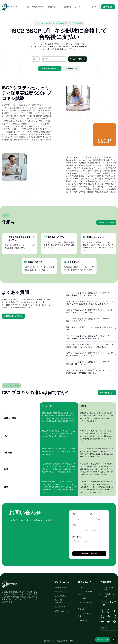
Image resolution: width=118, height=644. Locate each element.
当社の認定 (82, 587)
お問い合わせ (108, 7)
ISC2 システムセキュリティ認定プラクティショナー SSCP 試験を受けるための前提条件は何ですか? (91, 337)
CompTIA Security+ (59, 601)
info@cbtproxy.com (110, 595)
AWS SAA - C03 (61, 587)
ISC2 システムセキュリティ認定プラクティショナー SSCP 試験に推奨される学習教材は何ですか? (91, 371)
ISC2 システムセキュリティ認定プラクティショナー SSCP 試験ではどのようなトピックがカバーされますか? (91, 346)
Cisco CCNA (60, 596)
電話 (74, 525)
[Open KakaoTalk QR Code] (108, 622)
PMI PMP (59, 592)
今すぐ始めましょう (107, 393)
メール (93, 514)
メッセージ (77, 537)
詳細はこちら (72, 69)
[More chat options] (114, 640)
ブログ (77, 7)
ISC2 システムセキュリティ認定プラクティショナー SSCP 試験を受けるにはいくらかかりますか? (91, 294)
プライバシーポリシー (85, 604)
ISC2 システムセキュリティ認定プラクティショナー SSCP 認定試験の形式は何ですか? (91, 363)
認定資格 (68, 7)
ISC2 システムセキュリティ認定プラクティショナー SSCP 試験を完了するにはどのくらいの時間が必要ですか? (91, 303)
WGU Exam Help (62, 611)
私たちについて (38, 7)
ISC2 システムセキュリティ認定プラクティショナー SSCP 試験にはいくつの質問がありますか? (91, 311)
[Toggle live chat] (102, 640)
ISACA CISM (60, 607)
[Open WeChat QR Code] (102, 622)
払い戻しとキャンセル (85, 615)
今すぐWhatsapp (106, 223)
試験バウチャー (54, 7)
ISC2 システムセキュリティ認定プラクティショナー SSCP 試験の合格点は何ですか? (91, 320)
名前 (74, 514)
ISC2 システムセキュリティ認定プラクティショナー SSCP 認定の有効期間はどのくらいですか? (91, 354)
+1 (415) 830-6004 (107, 589)
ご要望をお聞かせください (50, 69)
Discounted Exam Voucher (85, 593)
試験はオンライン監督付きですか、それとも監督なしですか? (91, 329)
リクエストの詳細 (78, 59)
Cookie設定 (83, 620)
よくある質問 (83, 598)
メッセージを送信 (89, 554)
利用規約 (81, 609)
